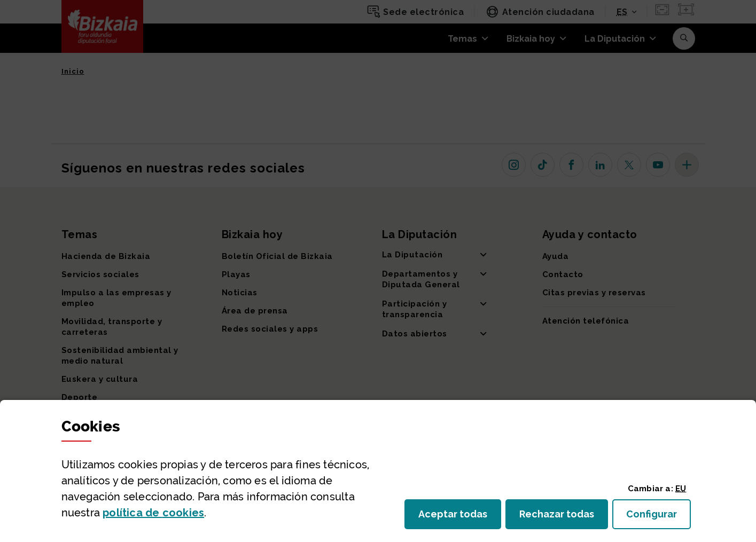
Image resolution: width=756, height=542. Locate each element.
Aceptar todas (460, 517)
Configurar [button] (658, 517)
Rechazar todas (564, 517)
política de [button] (153, 513)
